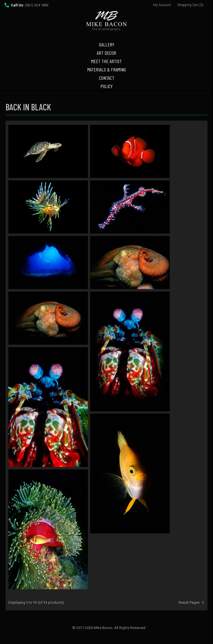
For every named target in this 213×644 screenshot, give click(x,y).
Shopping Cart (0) (190, 5)
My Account (162, 5)
